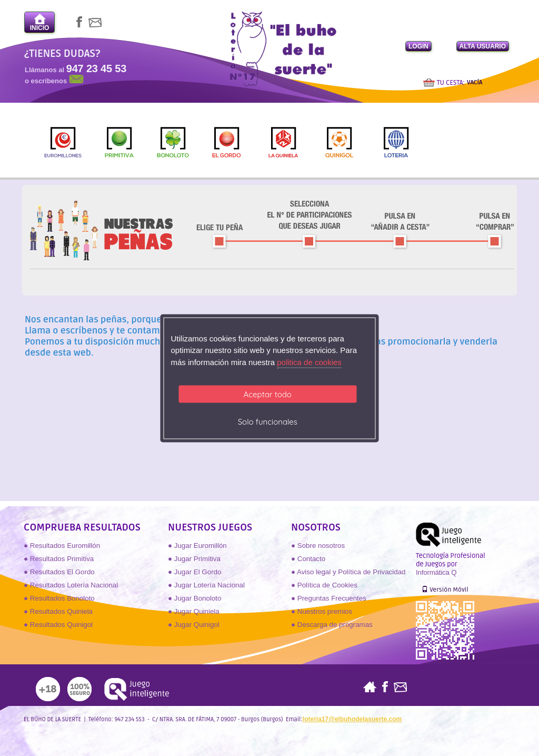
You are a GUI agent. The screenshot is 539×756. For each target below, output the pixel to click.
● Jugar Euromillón (197, 546)
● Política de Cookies (324, 585)
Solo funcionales (268, 422)
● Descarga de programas (332, 625)
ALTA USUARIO (483, 46)
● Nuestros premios (322, 611)
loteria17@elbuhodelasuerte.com (352, 719)
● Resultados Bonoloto (59, 598)
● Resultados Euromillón (62, 546)
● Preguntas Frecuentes (329, 598)
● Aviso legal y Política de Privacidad (348, 572)
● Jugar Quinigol (194, 625)
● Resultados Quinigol (58, 625)
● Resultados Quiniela (58, 611)
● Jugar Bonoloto (194, 598)
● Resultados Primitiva (59, 559)
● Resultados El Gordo (59, 572)
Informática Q (436, 572)
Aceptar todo (268, 394)
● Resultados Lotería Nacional (71, 585)
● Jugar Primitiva (194, 559)
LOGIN (418, 46)
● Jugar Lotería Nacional (206, 585)
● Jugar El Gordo (194, 572)
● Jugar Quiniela (194, 611)
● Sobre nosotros (318, 546)
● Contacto (308, 559)
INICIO (40, 22)
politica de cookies (309, 362)
